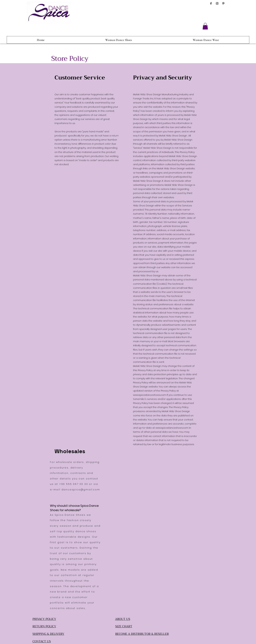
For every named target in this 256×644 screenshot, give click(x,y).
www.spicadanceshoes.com (150, 395)
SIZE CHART (124, 626)
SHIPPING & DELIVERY (48, 634)
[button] (205, 26)
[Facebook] (211, 3)
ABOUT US (123, 619)
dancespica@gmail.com (81, 490)
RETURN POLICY (44, 626)
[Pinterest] (223, 3)
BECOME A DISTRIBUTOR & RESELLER (142, 634)
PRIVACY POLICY (44, 619)
